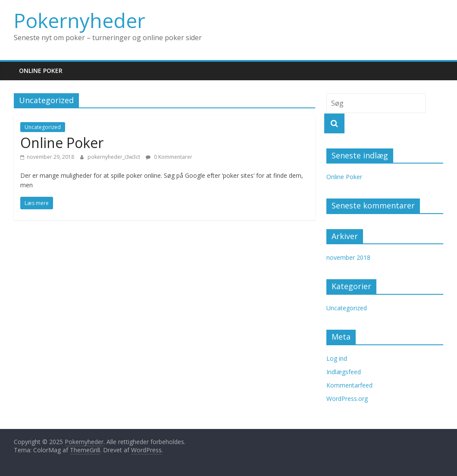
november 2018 (348, 257)
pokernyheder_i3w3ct (114, 157)
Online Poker (41, 71)
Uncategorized (43, 127)
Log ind (337, 358)
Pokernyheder (80, 20)
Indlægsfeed (344, 372)
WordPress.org (347, 399)
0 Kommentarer (169, 157)
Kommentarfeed (349, 385)
